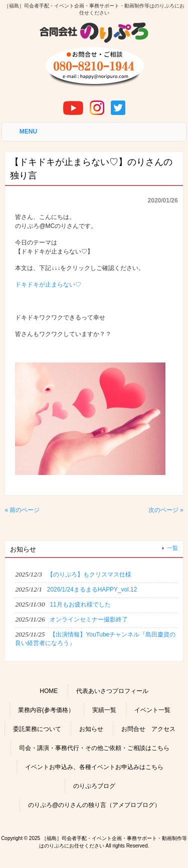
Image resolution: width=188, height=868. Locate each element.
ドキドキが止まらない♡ (48, 284)
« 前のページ (22, 510)
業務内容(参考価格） (46, 710)
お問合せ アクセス (148, 729)
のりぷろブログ (94, 786)
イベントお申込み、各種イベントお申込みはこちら (94, 767)
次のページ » (166, 510)
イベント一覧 (152, 710)
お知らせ (91, 729)
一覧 (172, 548)
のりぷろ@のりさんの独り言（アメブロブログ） (94, 805)
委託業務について (37, 729)
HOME (49, 691)
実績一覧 (104, 710)
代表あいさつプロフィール (112, 691)
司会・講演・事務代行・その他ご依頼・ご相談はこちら (94, 748)
